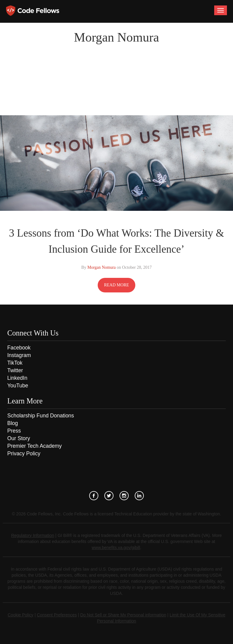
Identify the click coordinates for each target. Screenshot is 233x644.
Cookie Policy (20, 615)
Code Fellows (33, 11)
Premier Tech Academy (35, 446)
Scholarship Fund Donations (41, 416)
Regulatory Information (33, 535)
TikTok (15, 363)
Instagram (19, 355)
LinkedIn (17, 378)
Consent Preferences (57, 615)
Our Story (19, 438)
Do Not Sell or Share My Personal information (123, 615)
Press (14, 431)
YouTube (18, 386)
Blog (13, 423)
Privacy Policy (24, 453)
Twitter (15, 370)
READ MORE (116, 285)
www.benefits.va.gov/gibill (116, 548)
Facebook (19, 348)
